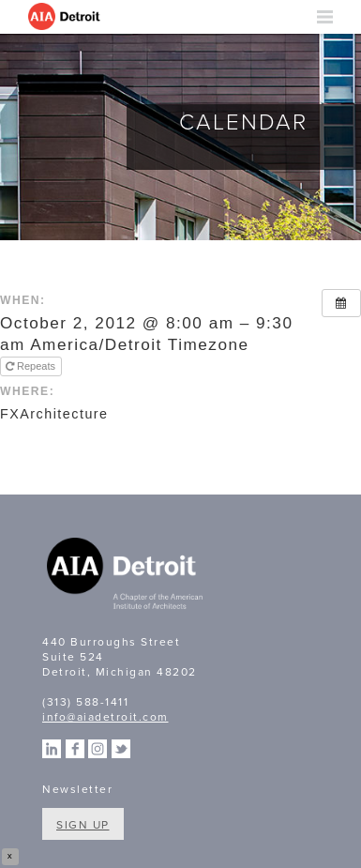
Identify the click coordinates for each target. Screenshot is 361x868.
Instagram (98, 749)
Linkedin (52, 749)
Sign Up (83, 825)
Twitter (121, 749)
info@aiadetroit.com (105, 717)
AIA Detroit (66, 17)
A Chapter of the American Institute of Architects (127, 576)
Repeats (32, 366)
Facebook (75, 749)
